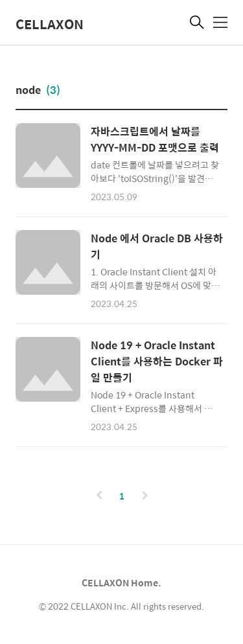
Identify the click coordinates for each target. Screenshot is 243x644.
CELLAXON (50, 24)
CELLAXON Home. (121, 582)
